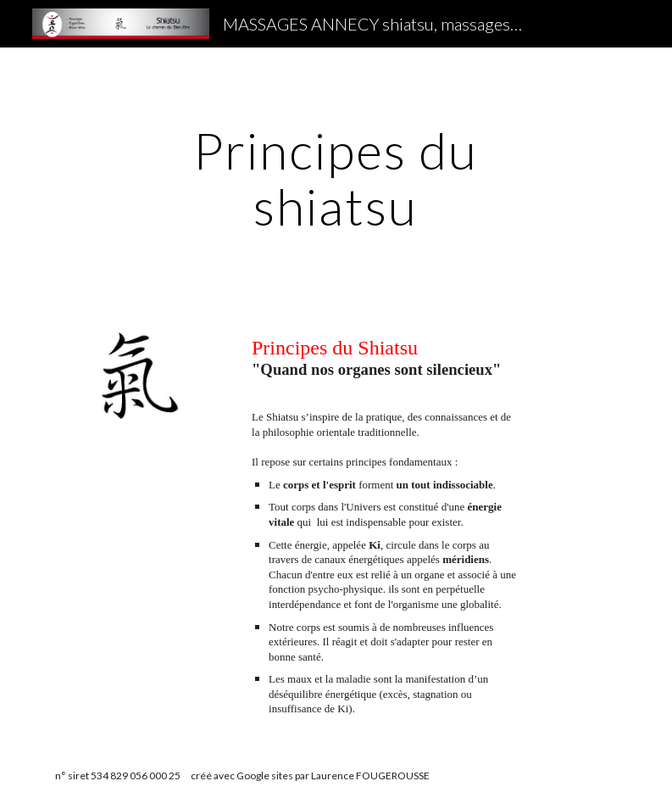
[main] (336, 178)
